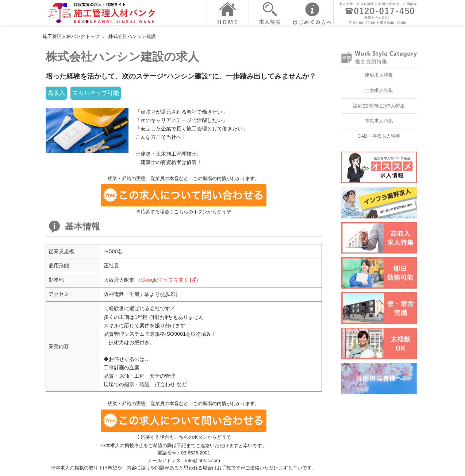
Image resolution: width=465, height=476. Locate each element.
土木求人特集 (379, 90)
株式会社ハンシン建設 (132, 36)
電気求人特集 (379, 121)
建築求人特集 (379, 75)
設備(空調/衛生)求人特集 (379, 106)
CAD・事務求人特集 (379, 136)
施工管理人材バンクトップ (71, 36)
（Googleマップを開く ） (168, 280)
